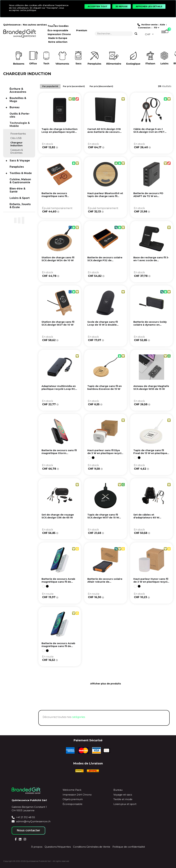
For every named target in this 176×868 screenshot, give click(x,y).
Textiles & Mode (21, 173)
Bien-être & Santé (17, 190)
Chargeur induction (16, 144)
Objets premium (73, 799)
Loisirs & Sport (20, 198)
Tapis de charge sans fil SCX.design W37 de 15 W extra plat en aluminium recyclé (103, 519)
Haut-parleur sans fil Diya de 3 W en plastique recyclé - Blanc (105, 453)
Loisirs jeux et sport (125, 804)
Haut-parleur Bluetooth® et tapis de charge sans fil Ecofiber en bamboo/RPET (105, 196)
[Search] (136, 34)
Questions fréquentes (58, 847)
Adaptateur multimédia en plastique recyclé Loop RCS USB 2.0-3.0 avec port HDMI (59, 389)
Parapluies (17, 167)
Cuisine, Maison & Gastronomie (20, 181)
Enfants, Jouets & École (20, 206)
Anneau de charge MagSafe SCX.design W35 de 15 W (151, 387)
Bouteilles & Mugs (18, 100)
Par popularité (50, 86)
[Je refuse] (122, 6)
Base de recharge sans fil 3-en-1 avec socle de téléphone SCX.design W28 (151, 260)
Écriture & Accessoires (18, 90)
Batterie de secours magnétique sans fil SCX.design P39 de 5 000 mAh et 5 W (54, 198)
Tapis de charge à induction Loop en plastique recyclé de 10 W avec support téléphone (59, 133)
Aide (162, 25)
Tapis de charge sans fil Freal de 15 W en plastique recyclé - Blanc (150, 453)
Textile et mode (123, 799)
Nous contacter (28, 830)
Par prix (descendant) (101, 86)
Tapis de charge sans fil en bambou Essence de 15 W (105, 387)
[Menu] (162, 34)
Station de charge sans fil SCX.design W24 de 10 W (58, 259)
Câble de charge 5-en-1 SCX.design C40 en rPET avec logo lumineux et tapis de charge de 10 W (151, 133)
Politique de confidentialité (129, 847)
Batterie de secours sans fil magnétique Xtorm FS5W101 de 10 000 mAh (59, 453)
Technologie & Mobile (20, 124)
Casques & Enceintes (17, 151)
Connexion (144, 28)
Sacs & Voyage (20, 161)
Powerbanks (18, 134)
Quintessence (12, 25)
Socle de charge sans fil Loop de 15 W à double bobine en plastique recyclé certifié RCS (105, 326)
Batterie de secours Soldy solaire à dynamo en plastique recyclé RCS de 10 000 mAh (150, 326)
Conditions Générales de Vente (92, 847)
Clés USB (16, 138)
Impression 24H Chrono (77, 795)
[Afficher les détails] (149, 6)
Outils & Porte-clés (20, 115)
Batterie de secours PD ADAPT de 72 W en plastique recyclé (148, 196)
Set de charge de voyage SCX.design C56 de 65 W (58, 516)
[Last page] (109, 694)
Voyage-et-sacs (123, 795)
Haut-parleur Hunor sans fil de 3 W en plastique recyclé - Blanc (151, 582)
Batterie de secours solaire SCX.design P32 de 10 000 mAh (105, 260)
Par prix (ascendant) (74, 86)
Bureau (15, 107)
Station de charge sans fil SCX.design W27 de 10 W (58, 323)
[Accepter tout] (98, 6)
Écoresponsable (73, 804)
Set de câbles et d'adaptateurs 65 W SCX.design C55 (146, 518)
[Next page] (102, 694)
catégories (78, 717)
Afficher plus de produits (106, 684)
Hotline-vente (149, 25)
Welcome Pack (72, 790)
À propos (37, 847)
